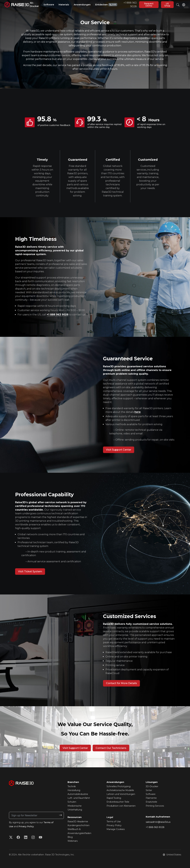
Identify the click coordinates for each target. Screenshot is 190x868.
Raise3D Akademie (78, 822)
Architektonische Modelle (120, 790)
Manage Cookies (116, 829)
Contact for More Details (121, 683)
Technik (72, 786)
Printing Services (155, 806)
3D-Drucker (152, 786)
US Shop (167, 5)
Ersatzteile (151, 802)
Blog (70, 837)
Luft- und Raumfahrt (79, 798)
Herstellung (74, 790)
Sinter (149, 790)
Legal (110, 817)
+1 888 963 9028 (123, 5)
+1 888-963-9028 (155, 827)
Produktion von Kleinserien (121, 806)
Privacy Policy (26, 826)
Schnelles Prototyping (119, 786)
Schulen (72, 802)
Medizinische (75, 806)
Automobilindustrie (78, 794)
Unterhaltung (75, 810)
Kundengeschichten (78, 825)
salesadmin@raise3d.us (158, 822)
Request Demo (149, 5)
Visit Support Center (119, 450)
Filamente (151, 798)
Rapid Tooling (114, 798)
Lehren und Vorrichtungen (121, 794)
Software (151, 794)
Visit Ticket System (30, 571)
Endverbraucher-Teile (118, 802)
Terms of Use (114, 822)
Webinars (73, 841)
